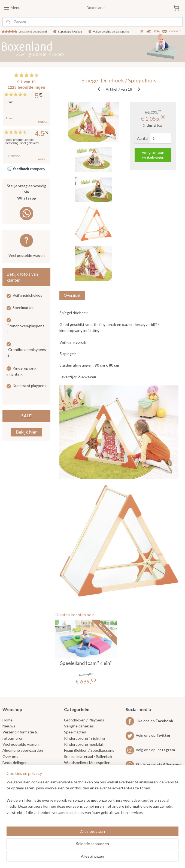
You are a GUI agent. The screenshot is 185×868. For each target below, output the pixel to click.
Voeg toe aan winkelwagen (153, 155)
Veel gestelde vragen (27, 255)
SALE (26, 416)
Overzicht (72, 295)
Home (7, 720)
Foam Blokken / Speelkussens (89, 750)
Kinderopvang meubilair (84, 744)
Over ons (10, 756)
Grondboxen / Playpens (84, 720)
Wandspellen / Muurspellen (87, 763)
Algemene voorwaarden (23, 750)
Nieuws (9, 726)
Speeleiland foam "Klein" (86, 663)
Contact (10, 769)
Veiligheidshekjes (27, 295)
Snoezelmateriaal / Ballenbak (88, 756)
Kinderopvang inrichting (84, 738)
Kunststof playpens (29, 386)
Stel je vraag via (154, 764)
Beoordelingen (15, 763)
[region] (57, 834)
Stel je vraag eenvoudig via (27, 192)
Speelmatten (24, 307)
